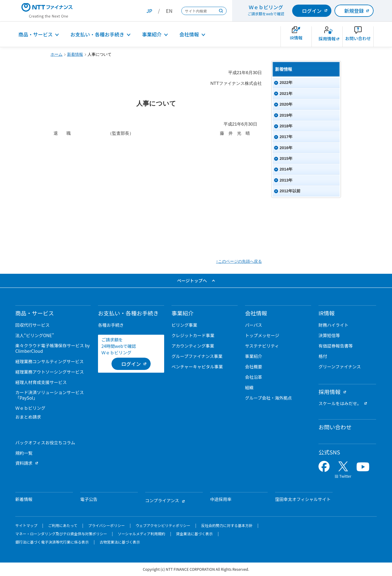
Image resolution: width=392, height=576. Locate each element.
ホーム (57, 54)
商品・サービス (36, 34)
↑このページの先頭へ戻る (239, 261)
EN (169, 11)
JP (149, 11)
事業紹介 (152, 34)
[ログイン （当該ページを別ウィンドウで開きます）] (131, 364)
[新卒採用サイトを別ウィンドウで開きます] (327, 37)
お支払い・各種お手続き (97, 34)
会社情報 (189, 34)
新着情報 (75, 54)
